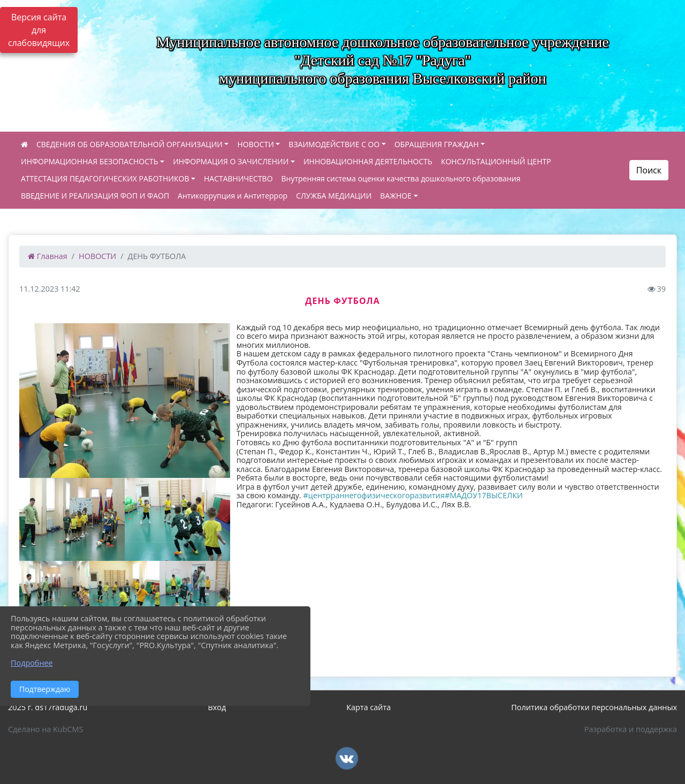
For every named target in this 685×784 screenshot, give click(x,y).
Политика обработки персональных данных (594, 707)
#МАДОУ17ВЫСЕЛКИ (484, 495)
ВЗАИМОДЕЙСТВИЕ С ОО (334, 144)
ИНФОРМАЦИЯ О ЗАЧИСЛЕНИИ (231, 161)
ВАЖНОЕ (396, 196)
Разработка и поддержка (631, 729)
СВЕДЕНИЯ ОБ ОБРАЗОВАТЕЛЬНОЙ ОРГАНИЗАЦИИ (130, 144)
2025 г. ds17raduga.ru (48, 707)
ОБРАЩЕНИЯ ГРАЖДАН (437, 144)
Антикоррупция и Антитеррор (233, 196)
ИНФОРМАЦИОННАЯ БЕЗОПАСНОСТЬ (90, 161)
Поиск (649, 170)
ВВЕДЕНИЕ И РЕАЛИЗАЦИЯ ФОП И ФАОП (95, 196)
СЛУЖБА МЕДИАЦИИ (334, 196)
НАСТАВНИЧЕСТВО (238, 178)
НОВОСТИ (255, 144)
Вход (217, 707)
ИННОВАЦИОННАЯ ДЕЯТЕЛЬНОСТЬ (368, 161)
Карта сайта (368, 707)
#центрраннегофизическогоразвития (374, 495)
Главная (48, 256)
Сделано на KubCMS (45, 729)
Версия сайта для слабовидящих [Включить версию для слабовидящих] (39, 30)
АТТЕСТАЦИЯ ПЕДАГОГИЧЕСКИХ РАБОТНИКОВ (105, 178)
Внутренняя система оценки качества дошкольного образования (401, 178)
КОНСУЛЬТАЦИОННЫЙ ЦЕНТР (496, 161)
